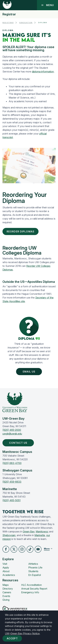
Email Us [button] (30, 372)
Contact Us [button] (19, 443)
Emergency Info (30, 592)
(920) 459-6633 (12, 482)
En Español (35, 575)
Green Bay (29, 532)
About (6, 571)
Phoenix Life (35, 568)
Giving (6, 600)
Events (6, 596)
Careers (7, 592)
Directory (8, 589)
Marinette (40, 535)
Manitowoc (42, 532)
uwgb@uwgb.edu (12, 434)
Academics (9, 575)
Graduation (26, 23)
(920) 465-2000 (12, 430)
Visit (5, 564)
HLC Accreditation (31, 585)
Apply (6, 568)
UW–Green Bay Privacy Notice (22, 633)
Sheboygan (9, 535)
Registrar (9, 14)
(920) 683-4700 (12, 463)
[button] (6, 549)
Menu (47, 5)
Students (33, 571)
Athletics (33, 564)
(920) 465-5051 (12, 500)
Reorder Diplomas (20, 231)
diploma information (43, 72)
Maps (6, 585)
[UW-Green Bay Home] (7, 5)
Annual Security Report (34, 589)
